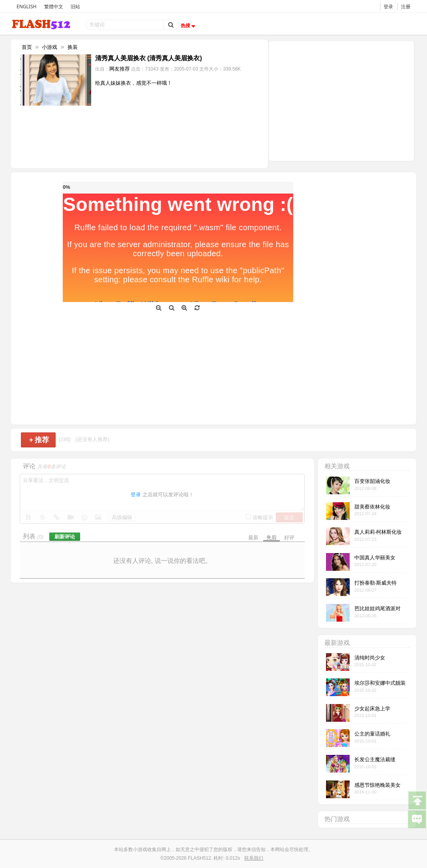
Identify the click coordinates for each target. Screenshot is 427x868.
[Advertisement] (341, 100)
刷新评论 (65, 537)
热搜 (189, 26)
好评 (289, 537)
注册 (406, 7)
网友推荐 (120, 69)
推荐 (39, 440)
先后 (272, 537)
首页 (27, 47)
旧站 (75, 7)
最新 (253, 537)
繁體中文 (54, 7)
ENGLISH (26, 7)
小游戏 (50, 47)
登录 (388, 7)
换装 (73, 47)
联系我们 (254, 858)
